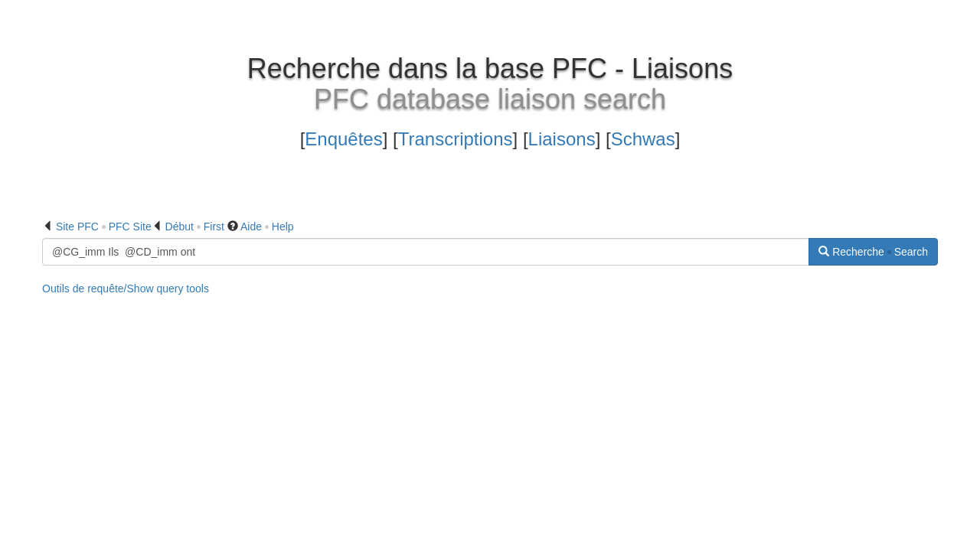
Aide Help (267, 227)
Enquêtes (343, 139)
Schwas (643, 139)
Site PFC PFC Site (104, 227)
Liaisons (562, 139)
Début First (195, 227)
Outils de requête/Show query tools (126, 289)
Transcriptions (456, 139)
